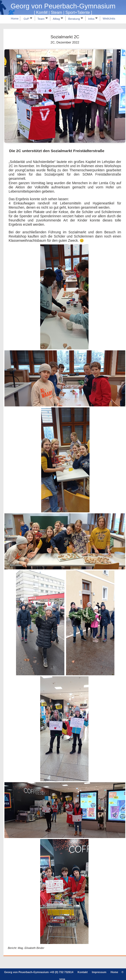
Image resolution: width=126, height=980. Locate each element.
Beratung (76, 19)
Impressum (99, 972)
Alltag (58, 19)
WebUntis (109, 19)
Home (15, 19)
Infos (93, 19)
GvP (28, 19)
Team (43, 19)
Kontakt (82, 972)
